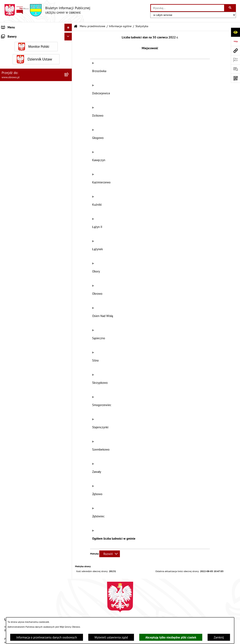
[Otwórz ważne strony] (235, 60)
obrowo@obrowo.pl (135, 527)
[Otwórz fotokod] (235, 78)
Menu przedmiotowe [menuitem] (15, 35)
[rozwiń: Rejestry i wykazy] (69, 297)
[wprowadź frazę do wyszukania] (187, 8)
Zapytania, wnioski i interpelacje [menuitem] (22, 346)
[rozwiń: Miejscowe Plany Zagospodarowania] (69, 221)
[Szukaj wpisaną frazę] (230, 8)
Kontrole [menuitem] (7, 412)
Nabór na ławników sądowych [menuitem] (21, 385)
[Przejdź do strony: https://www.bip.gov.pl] (235, 41)
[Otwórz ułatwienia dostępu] (235, 32)
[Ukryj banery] (68, 421)
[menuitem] (36, 45)
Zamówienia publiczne (76, 604)
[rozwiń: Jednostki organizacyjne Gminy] (69, 128)
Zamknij (219, 637)
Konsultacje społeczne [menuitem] (16, 361)
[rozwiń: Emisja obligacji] (69, 308)
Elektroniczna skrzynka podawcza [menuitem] (23, 354)
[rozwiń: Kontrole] (69, 412)
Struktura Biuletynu (112, 604)
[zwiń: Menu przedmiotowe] (69, 35)
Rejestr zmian (209, 604)
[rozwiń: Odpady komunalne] (69, 287)
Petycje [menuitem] (6, 339)
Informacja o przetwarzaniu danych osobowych (47, 637)
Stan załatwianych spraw (37, 604)
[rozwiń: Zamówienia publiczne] (69, 148)
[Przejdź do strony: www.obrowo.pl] (235, 51)
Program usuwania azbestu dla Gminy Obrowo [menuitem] (31, 369)
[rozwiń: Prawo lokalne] (69, 97)
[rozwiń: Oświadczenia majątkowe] (69, 179)
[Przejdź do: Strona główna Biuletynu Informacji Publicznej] (76, 26)
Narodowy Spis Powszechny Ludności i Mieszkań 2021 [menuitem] (33, 394)
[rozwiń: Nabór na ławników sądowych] (69, 385)
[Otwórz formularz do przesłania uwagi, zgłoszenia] (235, 69)
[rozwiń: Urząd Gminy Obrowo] (69, 86)
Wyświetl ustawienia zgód (111, 637)
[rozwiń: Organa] (69, 76)
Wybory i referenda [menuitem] (14, 377)
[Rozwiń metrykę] (110, 446)
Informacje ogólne (120, 26)
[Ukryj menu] (68, 28)
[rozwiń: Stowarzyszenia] (69, 277)
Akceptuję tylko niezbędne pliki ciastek (171, 637)
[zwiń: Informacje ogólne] (69, 45)
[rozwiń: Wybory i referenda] (69, 377)
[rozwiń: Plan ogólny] (69, 231)
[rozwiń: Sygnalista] (69, 405)
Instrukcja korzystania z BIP (174, 604)
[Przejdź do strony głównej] (47, 10)
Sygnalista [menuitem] (8, 404)
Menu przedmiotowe (92, 26)
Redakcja (141, 604)
